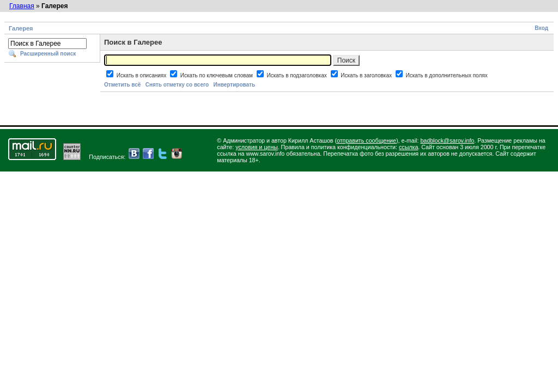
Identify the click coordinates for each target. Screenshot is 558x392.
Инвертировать (234, 85)
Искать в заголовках (367, 75)
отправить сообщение (366, 140)
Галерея (21, 28)
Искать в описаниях (142, 75)
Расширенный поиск (48, 54)
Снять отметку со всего (177, 85)
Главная (22, 6)
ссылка (408, 147)
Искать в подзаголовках (297, 75)
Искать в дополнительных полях (447, 75)
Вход (541, 28)
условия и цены (257, 147)
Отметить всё (122, 85)
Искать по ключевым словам (217, 75)
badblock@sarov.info (447, 140)
